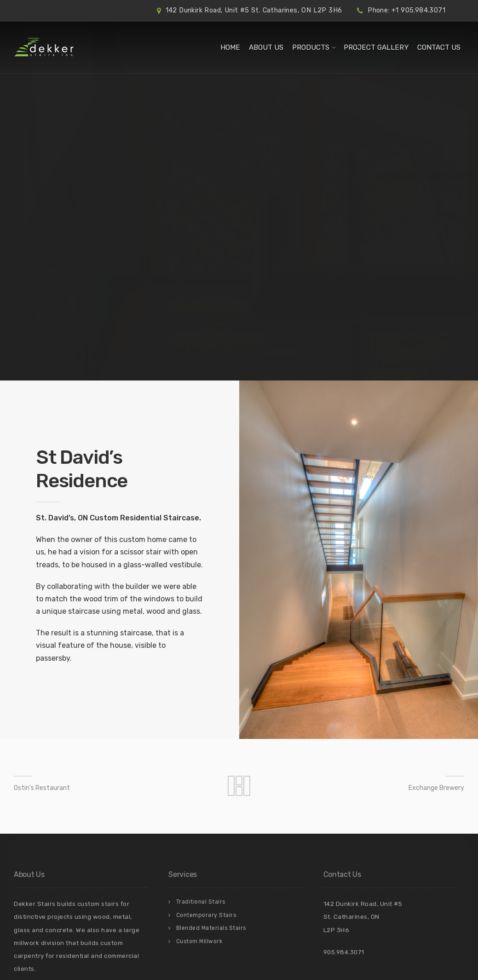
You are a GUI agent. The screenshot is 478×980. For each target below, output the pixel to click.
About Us (266, 47)
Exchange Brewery (436, 788)
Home (230, 47)
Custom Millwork (199, 941)
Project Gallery (376, 47)
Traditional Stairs (201, 902)
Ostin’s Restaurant (42, 788)
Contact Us (439, 47)
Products (311, 47)
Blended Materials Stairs (211, 928)
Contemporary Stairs (206, 915)
